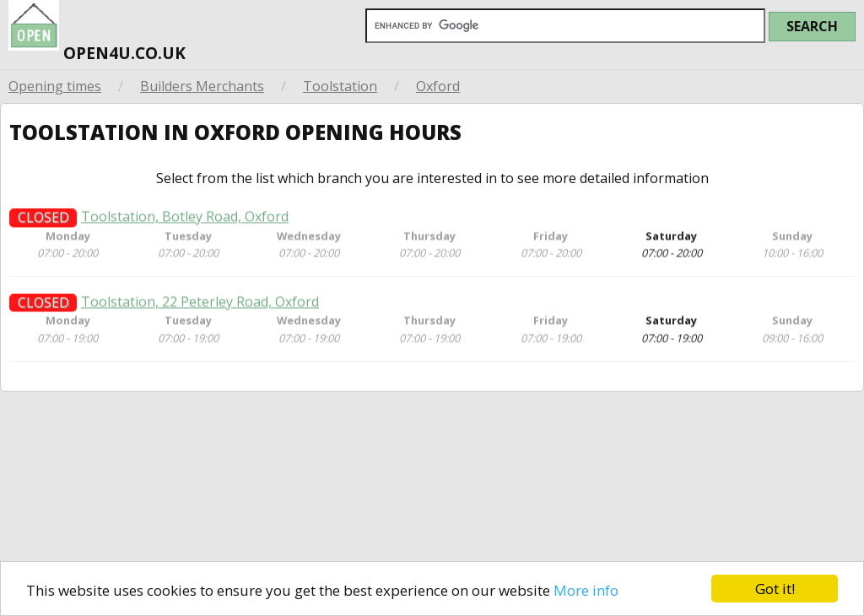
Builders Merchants (202, 86)
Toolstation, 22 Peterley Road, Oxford (200, 308)
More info (586, 590)
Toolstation (340, 86)
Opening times (55, 86)
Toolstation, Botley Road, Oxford (185, 222)
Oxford (438, 86)
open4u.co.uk (97, 33)
